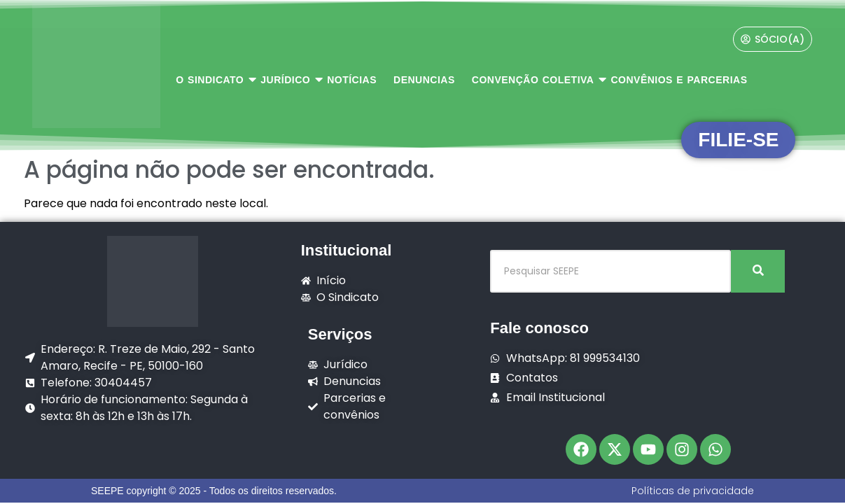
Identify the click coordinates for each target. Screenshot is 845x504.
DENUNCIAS (424, 80)
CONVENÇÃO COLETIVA (535, 79)
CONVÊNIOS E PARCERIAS (679, 80)
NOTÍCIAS (352, 80)
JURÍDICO (287, 79)
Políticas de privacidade (693, 491)
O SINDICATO (212, 79)
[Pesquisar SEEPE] (610, 271)
